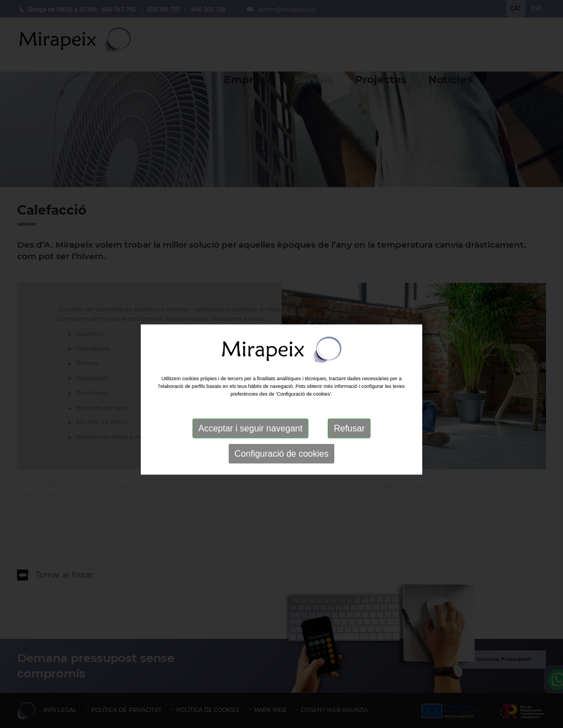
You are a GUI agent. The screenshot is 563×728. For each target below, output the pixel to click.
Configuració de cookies (282, 476)
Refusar (349, 451)
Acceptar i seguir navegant (250, 451)
